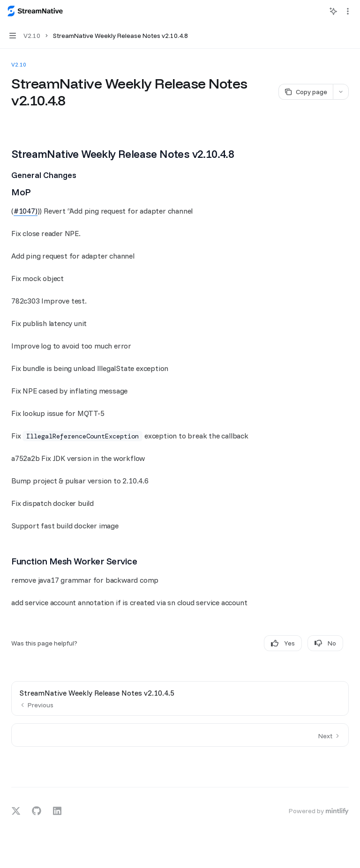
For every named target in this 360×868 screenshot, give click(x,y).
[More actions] (348, 11)
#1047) (26, 211)
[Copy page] (306, 92)
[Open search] (316, 11)
